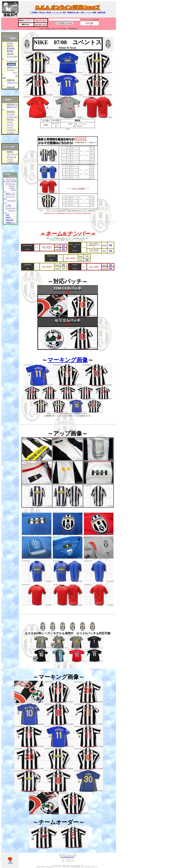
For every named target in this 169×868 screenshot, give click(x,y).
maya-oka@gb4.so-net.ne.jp (68, 857)
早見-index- (11, 120)
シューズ (10, 125)
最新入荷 (10, 46)
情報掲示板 (11, 80)
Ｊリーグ (10, 160)
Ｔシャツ (10, 127)
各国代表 (10, 152)
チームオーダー (12, 61)
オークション (11, 184)
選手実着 (10, 51)
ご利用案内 (34, 12)
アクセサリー (11, 130)
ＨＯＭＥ (10, 43)
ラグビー (10, 122)
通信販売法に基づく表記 (76, 12)
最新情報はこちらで (12, 67)
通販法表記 (10, 220)
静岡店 (8, 217)
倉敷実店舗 (101, 12)
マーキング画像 (68, 360)
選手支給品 (11, 48)
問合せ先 (42, 12)
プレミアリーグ (12, 154)
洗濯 (8, 215)
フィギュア (11, 133)
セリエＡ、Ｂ (11, 157)
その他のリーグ (12, 162)
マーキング (11, 70)
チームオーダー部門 (59, 12)
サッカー (12, 186)
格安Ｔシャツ (11, 194)
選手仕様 (10, 54)
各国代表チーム (12, 104)
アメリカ (12, 188)
